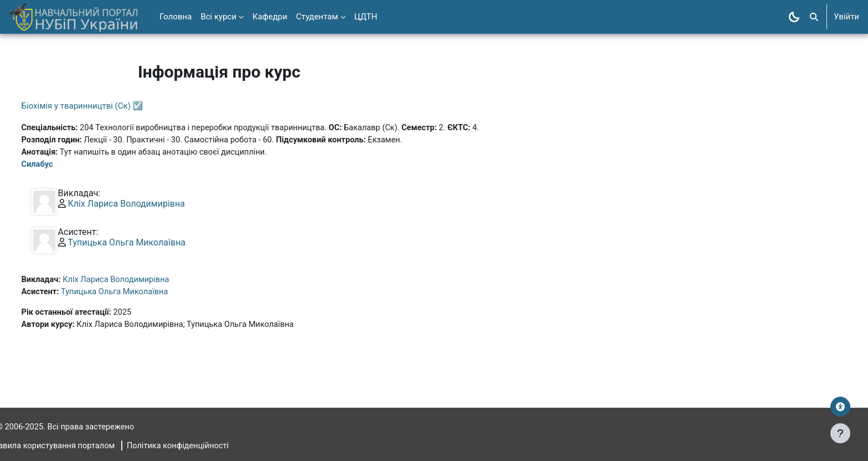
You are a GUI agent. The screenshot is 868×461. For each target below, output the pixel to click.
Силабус (58, 166)
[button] (814, 17)
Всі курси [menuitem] (218, 17)
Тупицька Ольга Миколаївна (148, 244)
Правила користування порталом (74, 446)
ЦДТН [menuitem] (366, 17)
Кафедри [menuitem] (270, 17)
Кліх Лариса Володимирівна (147, 205)
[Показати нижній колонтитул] (840, 433)
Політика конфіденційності (204, 446)
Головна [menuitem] (175, 17)
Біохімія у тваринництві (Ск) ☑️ (103, 106)
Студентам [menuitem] (317, 17)
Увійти (846, 17)
